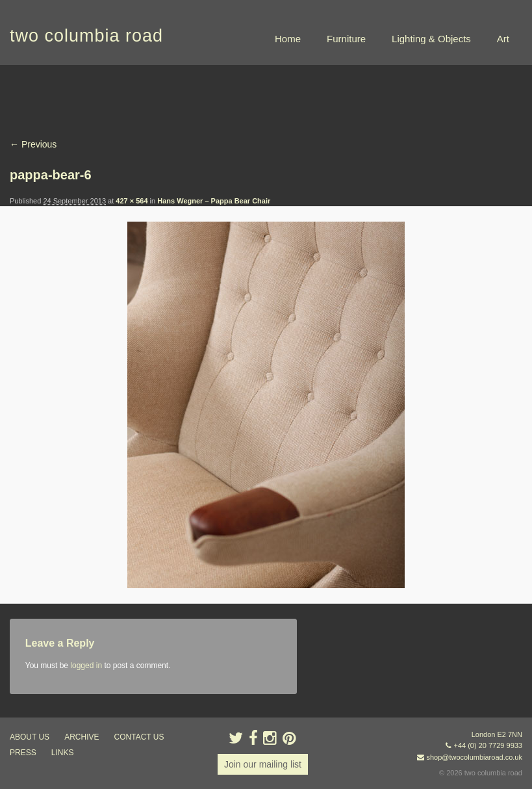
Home (288, 39)
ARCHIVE (82, 737)
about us (30, 737)
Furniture (346, 39)
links (63, 753)
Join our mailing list (263, 764)
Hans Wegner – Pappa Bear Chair (214, 201)
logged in (86, 666)
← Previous (33, 144)
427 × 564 (132, 201)
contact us (139, 737)
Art (503, 39)
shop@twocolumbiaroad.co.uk (474, 757)
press (23, 753)
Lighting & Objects (431, 39)
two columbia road (86, 36)
